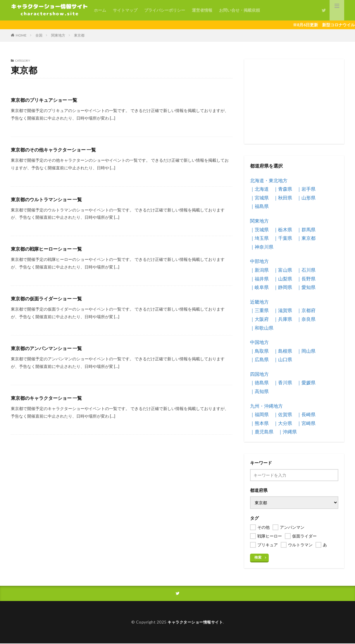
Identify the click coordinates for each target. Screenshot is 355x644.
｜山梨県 (283, 279)
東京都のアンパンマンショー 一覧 (51, 348)
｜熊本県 (259, 423)
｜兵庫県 (283, 319)
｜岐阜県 (259, 287)
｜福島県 (259, 206)
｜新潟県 (259, 270)
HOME (21, 35)
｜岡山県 (306, 351)
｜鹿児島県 (262, 432)
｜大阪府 (259, 319)
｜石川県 (306, 270)
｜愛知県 (306, 287)
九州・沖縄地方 (266, 406)
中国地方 (259, 342)
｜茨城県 (259, 229)
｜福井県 (259, 279)
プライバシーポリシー (165, 10)
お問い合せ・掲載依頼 (239, 10)
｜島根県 (283, 351)
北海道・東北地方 (269, 180)
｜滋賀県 (283, 310)
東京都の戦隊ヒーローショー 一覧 (51, 249)
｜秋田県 (283, 198)
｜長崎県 (306, 414)
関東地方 (58, 35)
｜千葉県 (283, 238)
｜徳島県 (259, 382)
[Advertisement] (294, 101)
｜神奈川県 (262, 247)
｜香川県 (283, 382)
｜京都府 (306, 310)
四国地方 (259, 374)
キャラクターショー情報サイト (195, 623)
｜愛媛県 (306, 382)
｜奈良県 (306, 319)
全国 (39, 35)
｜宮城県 (259, 198)
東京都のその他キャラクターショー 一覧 (59, 149)
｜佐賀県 (283, 414)
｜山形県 (306, 198)
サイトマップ (125, 10)
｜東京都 (306, 238)
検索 (258, 557)
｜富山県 (283, 270)
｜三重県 (259, 310)
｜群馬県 (306, 229)
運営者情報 (202, 10)
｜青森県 (283, 189)
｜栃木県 (283, 229)
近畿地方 (259, 302)
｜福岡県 (259, 414)
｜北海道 (259, 189)
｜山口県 (283, 359)
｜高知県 (259, 391)
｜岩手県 (306, 189)
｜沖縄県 (287, 432)
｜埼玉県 (259, 238)
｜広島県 (259, 359)
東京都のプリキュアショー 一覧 (48, 100)
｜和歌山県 (262, 328)
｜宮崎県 (306, 423)
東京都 (79, 35)
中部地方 (259, 261)
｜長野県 (306, 279)
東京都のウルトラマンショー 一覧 (51, 199)
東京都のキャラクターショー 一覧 (51, 398)
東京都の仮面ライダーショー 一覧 (51, 298)
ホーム (100, 10)
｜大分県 (283, 423)
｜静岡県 (283, 287)
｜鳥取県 (259, 351)
